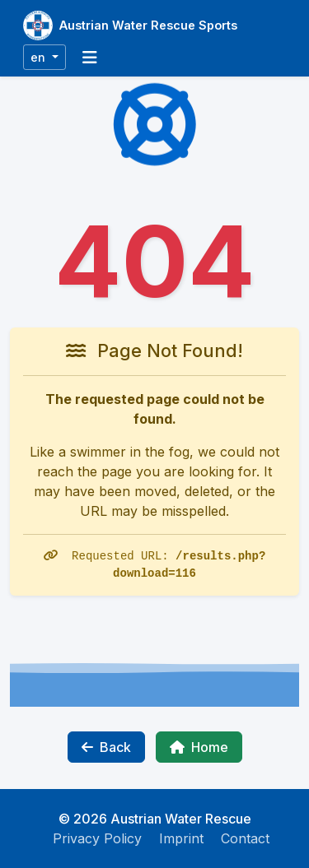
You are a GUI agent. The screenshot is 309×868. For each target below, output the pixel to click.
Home (199, 747)
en (40, 57)
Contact (245, 838)
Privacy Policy (97, 838)
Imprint (181, 838)
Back (106, 747)
